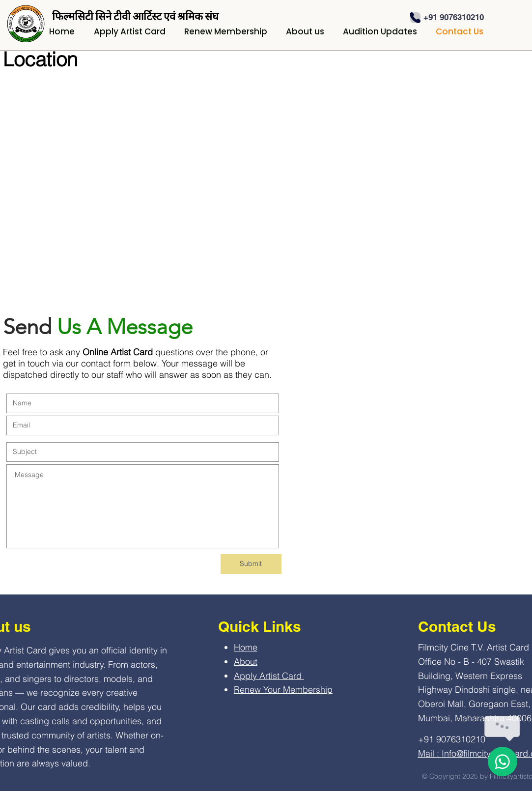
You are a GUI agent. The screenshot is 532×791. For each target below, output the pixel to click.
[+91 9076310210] (454, 18)
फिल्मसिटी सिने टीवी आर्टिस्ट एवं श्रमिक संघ (135, 16)
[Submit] (251, 564)
